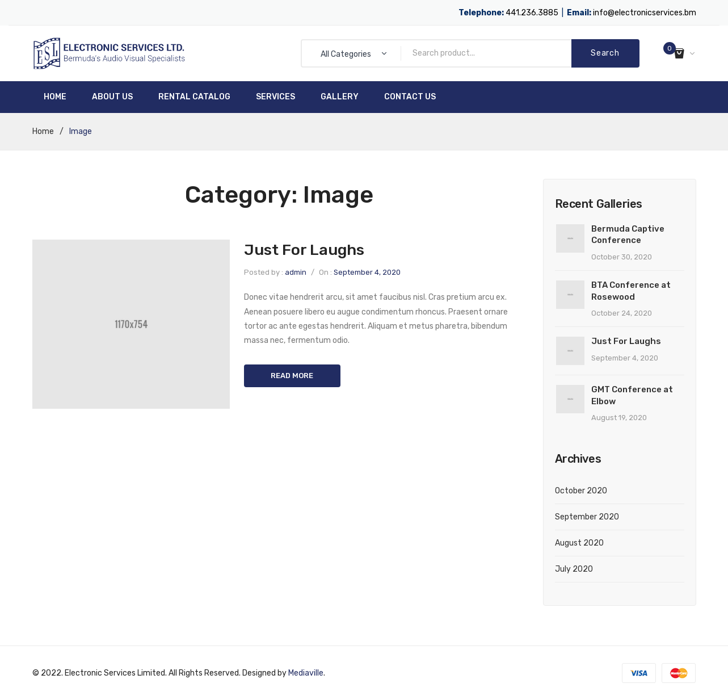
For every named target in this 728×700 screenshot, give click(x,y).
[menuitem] (55, 97)
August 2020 (579, 543)
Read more (292, 376)
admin (296, 272)
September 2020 (587, 517)
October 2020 (581, 491)
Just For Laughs (304, 250)
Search (605, 53)
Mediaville (306, 673)
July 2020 (574, 569)
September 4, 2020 (367, 272)
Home (43, 131)
